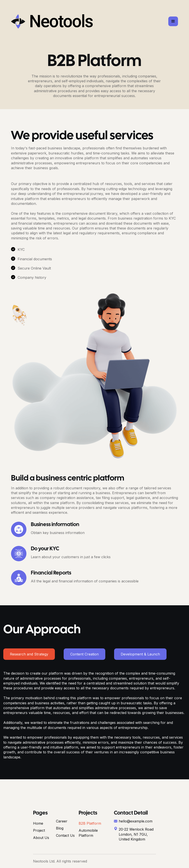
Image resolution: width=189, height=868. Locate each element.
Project (39, 830)
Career (62, 821)
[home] (52, 21)
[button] (173, 21)
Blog (60, 828)
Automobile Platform (88, 833)
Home (38, 823)
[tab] (29, 654)
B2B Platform (90, 823)
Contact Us (65, 835)
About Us (41, 838)
